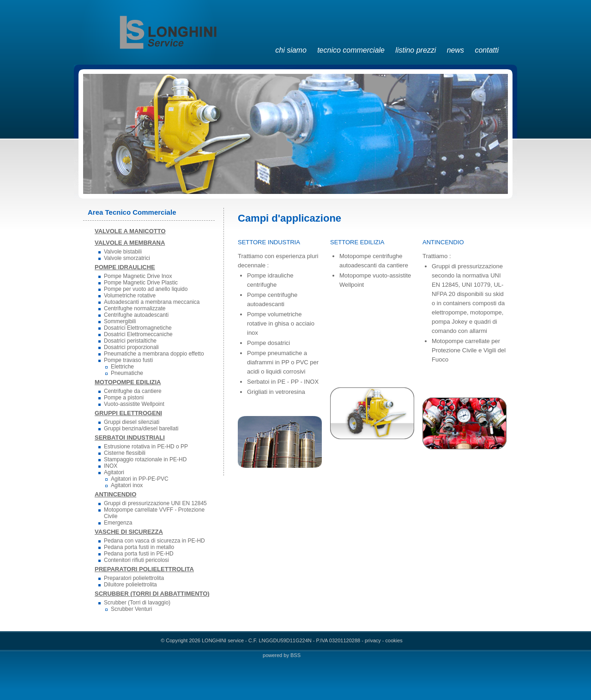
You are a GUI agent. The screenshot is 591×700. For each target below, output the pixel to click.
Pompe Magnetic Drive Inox (138, 276)
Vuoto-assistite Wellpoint (134, 404)
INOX (111, 466)
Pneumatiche (127, 373)
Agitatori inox (127, 485)
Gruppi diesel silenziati (132, 422)
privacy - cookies (384, 640)
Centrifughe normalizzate (135, 308)
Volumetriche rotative (130, 296)
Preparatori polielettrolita (134, 578)
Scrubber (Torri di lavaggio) (137, 603)
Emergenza (118, 523)
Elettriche (122, 367)
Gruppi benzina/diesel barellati (141, 428)
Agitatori (114, 472)
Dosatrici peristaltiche (130, 341)
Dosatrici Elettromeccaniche (138, 334)
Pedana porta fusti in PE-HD (139, 554)
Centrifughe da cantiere (133, 391)
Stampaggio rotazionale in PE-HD (145, 459)
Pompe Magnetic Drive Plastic (141, 283)
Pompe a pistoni (124, 398)
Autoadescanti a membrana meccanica (152, 302)
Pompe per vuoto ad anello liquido (146, 289)
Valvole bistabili (123, 252)
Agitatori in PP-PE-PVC (140, 479)
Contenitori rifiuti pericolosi (136, 560)
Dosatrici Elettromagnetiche (138, 328)
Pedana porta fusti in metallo (139, 547)
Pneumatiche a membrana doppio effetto (154, 354)
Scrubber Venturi (131, 609)
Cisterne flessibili (125, 453)
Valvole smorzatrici (127, 258)
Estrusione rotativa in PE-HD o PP (146, 447)
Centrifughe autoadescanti (136, 315)
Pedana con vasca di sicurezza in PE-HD (154, 541)
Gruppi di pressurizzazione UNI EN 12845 (155, 503)
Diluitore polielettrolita (130, 585)
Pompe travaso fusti (128, 360)
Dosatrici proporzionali (131, 347)
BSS (295, 655)
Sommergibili (120, 321)
